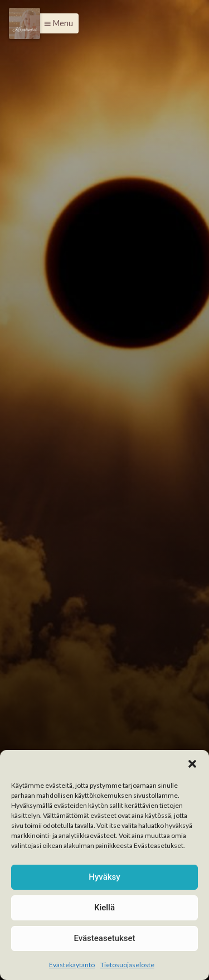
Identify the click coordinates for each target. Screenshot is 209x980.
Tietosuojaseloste (127, 965)
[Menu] (25, 23)
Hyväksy (104, 877)
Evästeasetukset (104, 938)
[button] (192, 764)
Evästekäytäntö (72, 965)
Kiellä (104, 908)
